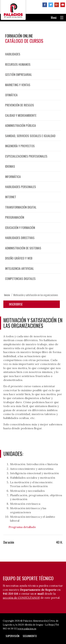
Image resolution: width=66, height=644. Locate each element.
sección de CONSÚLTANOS (21, 598)
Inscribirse (16, 304)
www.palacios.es (27, 629)
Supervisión (12, 636)
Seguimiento (30, 636)
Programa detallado (22, 527)
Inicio (7, 295)
